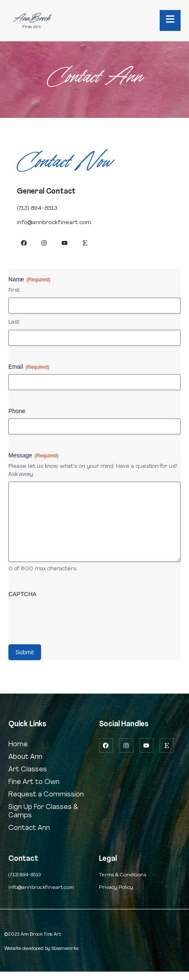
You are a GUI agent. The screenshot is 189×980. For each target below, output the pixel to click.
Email (29, 367)
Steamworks (65, 949)
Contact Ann (29, 828)
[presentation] (72, 618)
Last (14, 322)
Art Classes (28, 770)
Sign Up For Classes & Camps (43, 812)
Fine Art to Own (34, 782)
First (14, 290)
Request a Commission (46, 795)
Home (18, 745)
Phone (17, 411)
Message (34, 456)
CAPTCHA (22, 594)
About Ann (25, 757)
